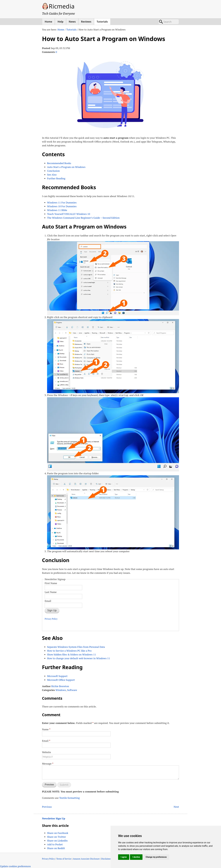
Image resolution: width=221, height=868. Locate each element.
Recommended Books (59, 163)
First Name (51, 583)
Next (176, 806)
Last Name (51, 592)
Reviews (86, 22)
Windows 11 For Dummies (62, 202)
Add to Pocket (55, 844)
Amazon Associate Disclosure (86, 859)
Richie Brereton (60, 686)
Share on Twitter (57, 837)
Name (46, 729)
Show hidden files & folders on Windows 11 (71, 654)
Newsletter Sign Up (54, 818)
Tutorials (102, 22)
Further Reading (56, 178)
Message (48, 763)
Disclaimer (106, 859)
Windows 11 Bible (57, 210)
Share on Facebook (58, 833)
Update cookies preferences (15, 866)
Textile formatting (69, 798)
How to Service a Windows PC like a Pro (69, 650)
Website (46, 752)
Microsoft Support (57, 676)
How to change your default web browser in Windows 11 (79, 658)
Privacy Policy (51, 619)
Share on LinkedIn (57, 840)
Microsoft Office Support (61, 680)
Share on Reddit (56, 848)
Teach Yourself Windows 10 (69, 214)
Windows (61, 690)
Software (72, 690)
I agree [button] (124, 857)
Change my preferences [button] (156, 857)
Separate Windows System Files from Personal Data (76, 647)
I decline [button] (136, 857)
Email (48, 601)
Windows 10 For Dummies (62, 206)
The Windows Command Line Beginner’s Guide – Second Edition (83, 218)
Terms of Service (64, 859)
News (72, 22)
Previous (47, 806)
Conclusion (53, 171)
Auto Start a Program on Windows (66, 167)
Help (60, 22)
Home (48, 22)
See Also (52, 175)
